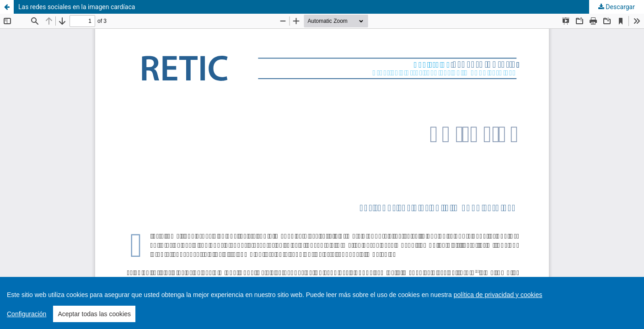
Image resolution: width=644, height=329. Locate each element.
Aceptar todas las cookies (94, 314)
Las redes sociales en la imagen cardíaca (77, 7)
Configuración (27, 314)
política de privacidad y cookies (498, 295)
